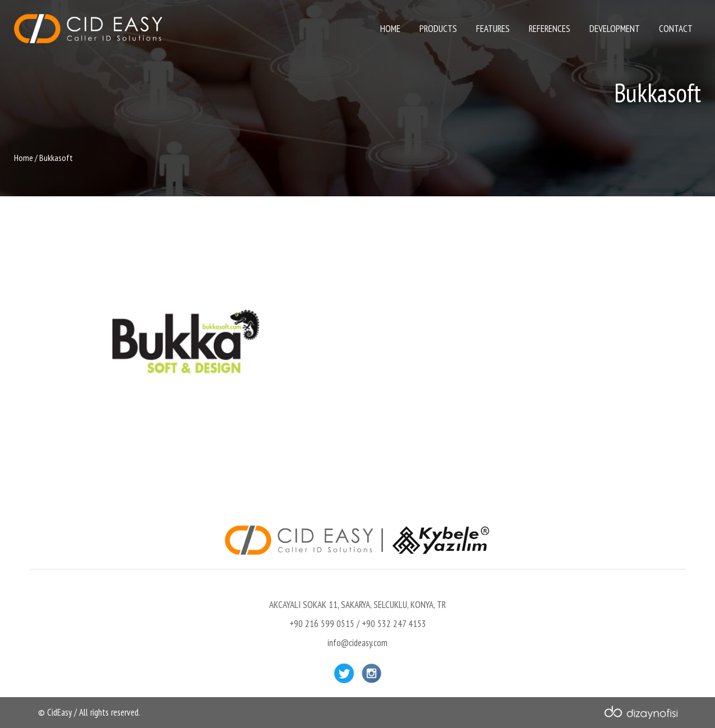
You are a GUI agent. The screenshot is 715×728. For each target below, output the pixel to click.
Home (24, 158)
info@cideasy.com (357, 643)
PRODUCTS (438, 29)
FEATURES (493, 29)
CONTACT (676, 29)
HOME (390, 29)
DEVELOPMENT (615, 29)
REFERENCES (550, 29)
